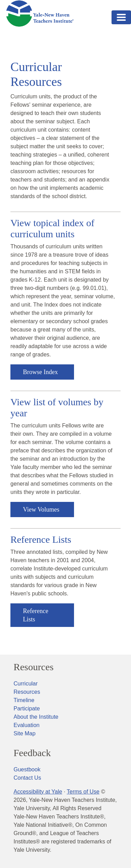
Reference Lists (36, 615)
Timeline (24, 700)
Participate (27, 708)
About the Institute (36, 717)
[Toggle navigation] (121, 17)
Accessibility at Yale (38, 792)
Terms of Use (83, 792)
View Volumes (41, 510)
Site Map (24, 733)
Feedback (32, 753)
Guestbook (27, 769)
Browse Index (40, 372)
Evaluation (27, 725)
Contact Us (27, 778)
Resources (34, 667)
